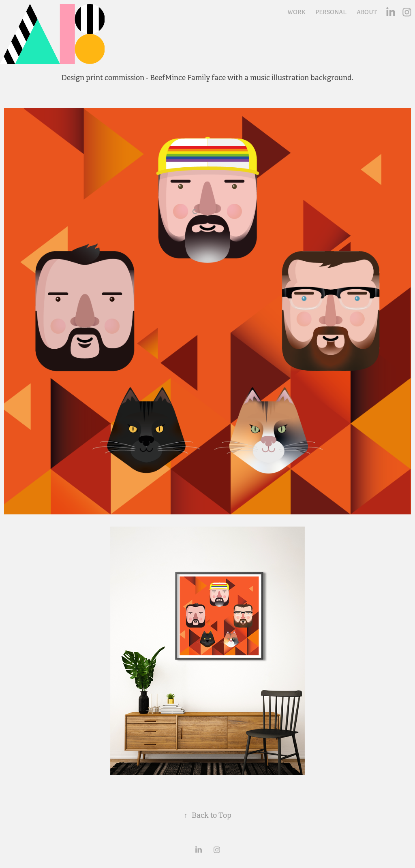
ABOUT (367, 12)
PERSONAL (331, 12)
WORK (296, 12)
